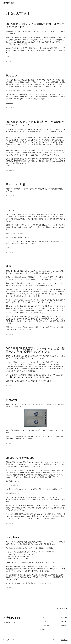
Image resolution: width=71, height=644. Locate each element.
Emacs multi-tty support (21, 458)
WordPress (13, 537)
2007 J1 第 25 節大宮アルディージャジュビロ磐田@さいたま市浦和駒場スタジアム (35, 350)
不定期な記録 (9, 3)
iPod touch (13, 75)
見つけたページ (28, 225)
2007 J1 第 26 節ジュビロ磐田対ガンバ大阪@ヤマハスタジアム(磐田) (35, 123)
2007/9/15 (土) (10, 386)
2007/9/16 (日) (10, 334)
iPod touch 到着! (16, 184)
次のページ (62, 608)
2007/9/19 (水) (10, 252)
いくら (10, 210)
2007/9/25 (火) (10, 108)
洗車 (9, 266)
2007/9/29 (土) (10, 61)
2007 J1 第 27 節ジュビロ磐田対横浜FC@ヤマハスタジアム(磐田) (35, 25)
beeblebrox (18, 566)
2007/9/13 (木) (10, 523)
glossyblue (10, 568)
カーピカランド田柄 (41, 279)
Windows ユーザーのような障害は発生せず (48, 82)
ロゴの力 (11, 400)
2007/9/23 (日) (10, 196)
